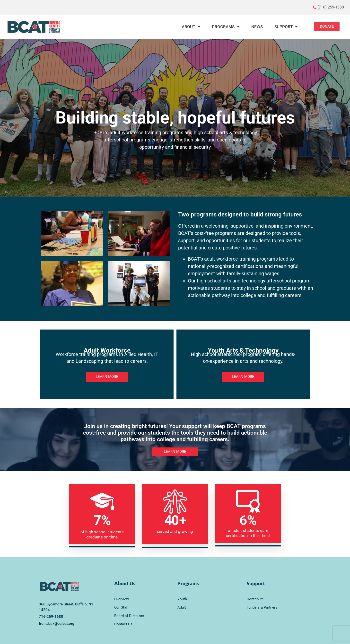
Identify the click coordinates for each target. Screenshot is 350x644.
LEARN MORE (107, 377)
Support (286, 27)
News (257, 27)
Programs (226, 27)
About (191, 27)
